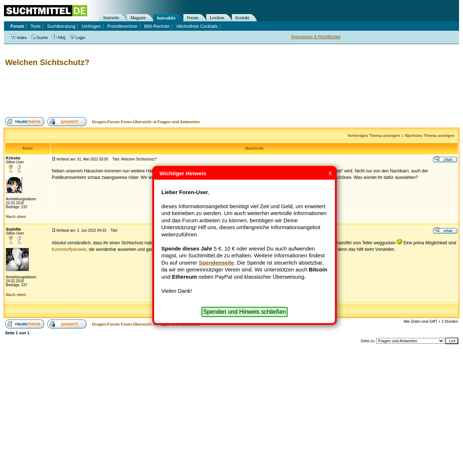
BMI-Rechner (157, 26)
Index (19, 38)
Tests (35, 26)
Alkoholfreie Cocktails (197, 26)
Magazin (138, 18)
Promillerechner (123, 26)
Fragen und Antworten (179, 122)
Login (78, 38)
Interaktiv (166, 18)
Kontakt (243, 18)
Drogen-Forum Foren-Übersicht (122, 122)
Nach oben (16, 216)
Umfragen (91, 26)
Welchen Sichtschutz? (47, 62)
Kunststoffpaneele (69, 249)
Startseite (111, 18)
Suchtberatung (61, 26)
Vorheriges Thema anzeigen (374, 136)
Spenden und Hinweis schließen (245, 312)
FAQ (59, 38)
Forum (193, 18)
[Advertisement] (135, 92)
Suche (39, 38)
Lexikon (217, 18)
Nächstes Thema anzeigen (430, 136)
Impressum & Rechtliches (316, 37)
